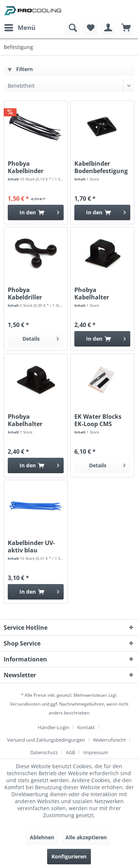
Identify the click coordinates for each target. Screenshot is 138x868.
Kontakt (86, 727)
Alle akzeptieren (86, 837)
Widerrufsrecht (109, 740)
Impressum (96, 752)
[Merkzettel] (90, 28)
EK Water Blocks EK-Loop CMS (98, 420)
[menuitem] (20, 28)
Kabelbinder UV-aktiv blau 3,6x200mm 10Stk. (34, 547)
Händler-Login (54, 727)
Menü (20, 27)
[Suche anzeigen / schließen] (72, 28)
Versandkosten (25, 704)
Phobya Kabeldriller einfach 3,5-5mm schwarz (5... (32, 294)
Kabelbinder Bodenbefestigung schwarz (101, 167)
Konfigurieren (69, 856)
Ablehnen (42, 837)
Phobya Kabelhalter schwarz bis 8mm (33, 420)
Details (41, 338)
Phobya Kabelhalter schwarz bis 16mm (101, 294)
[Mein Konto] (108, 28)
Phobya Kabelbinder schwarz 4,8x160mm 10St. (32, 167)
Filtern (20, 69)
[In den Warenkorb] (36, 212)
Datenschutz (44, 752)
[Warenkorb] (126, 28)
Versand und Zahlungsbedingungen (46, 740)
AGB (70, 752)
